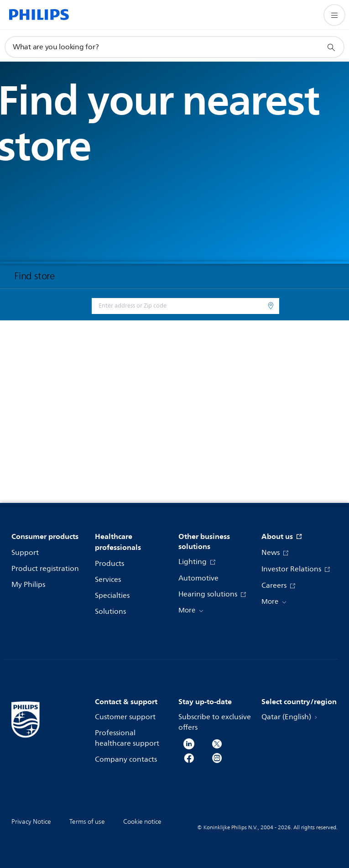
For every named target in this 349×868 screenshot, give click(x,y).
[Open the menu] (334, 15)
